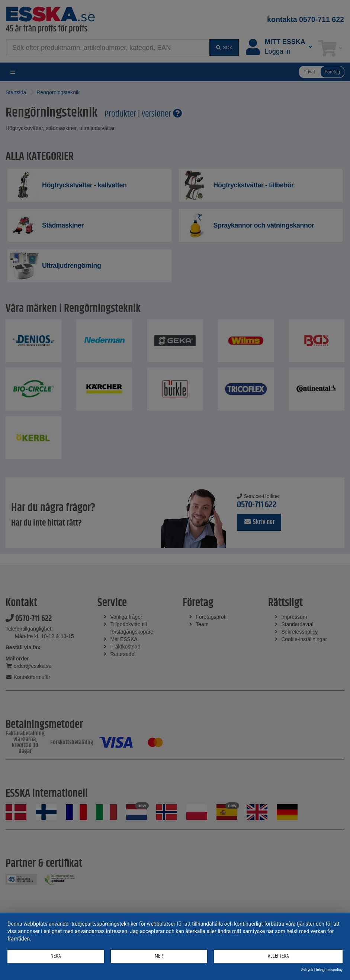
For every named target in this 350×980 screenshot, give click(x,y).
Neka (56, 956)
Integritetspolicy (329, 970)
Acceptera (278, 956)
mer (159, 956)
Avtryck (307, 970)
